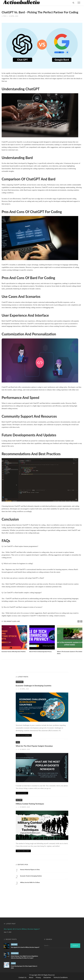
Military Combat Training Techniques (30, 804)
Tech (5, 16)
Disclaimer (47, 977)
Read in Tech (22, 793)
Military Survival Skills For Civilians (30, 882)
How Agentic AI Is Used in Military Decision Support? (22, 929)
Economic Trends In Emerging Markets (31, 876)
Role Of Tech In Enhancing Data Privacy (40, 651)
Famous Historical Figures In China (30, 869)
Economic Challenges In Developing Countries (34, 686)
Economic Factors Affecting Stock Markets (14, 651)
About (31, 977)
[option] (14, 639)
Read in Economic (24, 735)
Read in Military (23, 851)
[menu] (79, 3)
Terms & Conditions (61, 977)
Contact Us (23, 977)
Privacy (39, 977)
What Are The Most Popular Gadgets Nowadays (35, 746)
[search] (73, 3)
